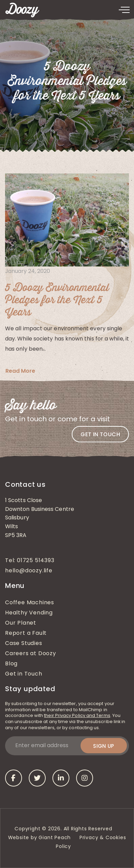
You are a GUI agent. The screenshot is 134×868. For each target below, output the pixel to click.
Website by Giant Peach (40, 838)
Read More (20, 371)
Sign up (104, 746)
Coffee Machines (30, 603)
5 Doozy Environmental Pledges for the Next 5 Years (57, 300)
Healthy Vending (29, 613)
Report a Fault (26, 633)
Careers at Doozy (31, 654)
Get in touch (100, 434)
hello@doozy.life (29, 571)
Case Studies (24, 644)
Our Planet (21, 623)
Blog (11, 664)
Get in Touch (24, 674)
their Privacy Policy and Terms (77, 716)
